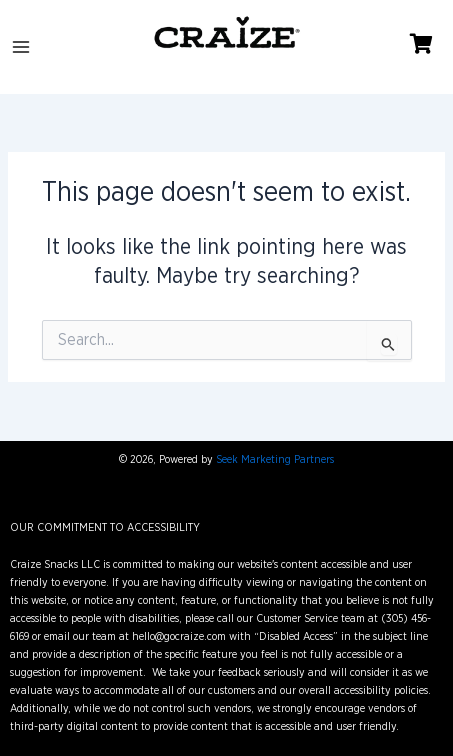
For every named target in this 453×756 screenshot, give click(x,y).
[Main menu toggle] (21, 47)
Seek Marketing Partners (275, 459)
